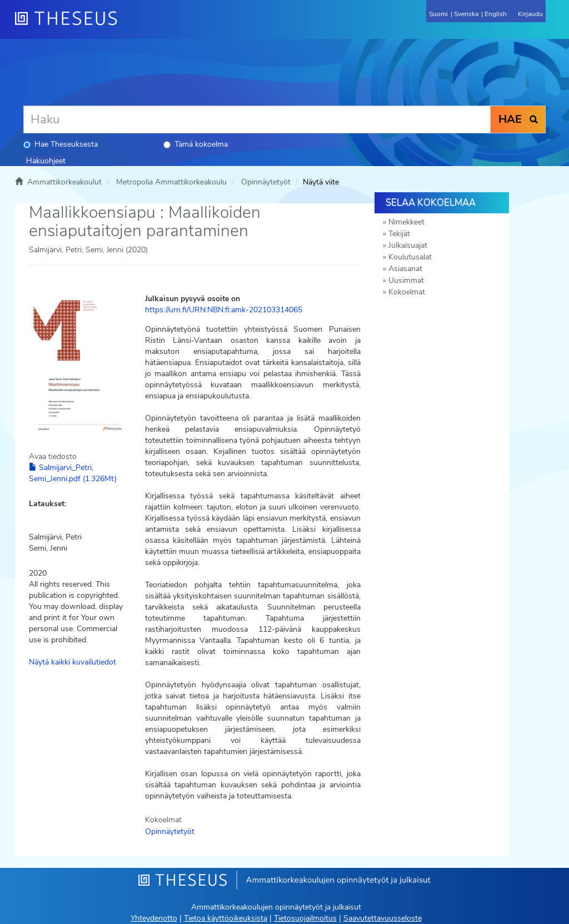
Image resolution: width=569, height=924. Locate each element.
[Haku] (257, 119)
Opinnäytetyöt (266, 182)
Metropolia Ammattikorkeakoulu (171, 182)
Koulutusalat (410, 257)
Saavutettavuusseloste (383, 918)
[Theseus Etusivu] (126, 25)
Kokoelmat (407, 292)
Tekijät (399, 234)
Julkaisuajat (408, 245)
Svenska (466, 14)
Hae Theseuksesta (61, 144)
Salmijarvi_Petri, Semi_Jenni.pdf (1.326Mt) (73, 473)
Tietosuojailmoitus (305, 918)
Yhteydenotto (154, 918)
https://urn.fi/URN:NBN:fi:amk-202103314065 (224, 310)
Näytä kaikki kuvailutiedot (73, 662)
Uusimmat (406, 280)
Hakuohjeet (46, 161)
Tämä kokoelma (196, 144)
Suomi (438, 14)
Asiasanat (405, 269)
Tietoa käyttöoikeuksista (226, 918)
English (496, 14)
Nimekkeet (406, 222)
